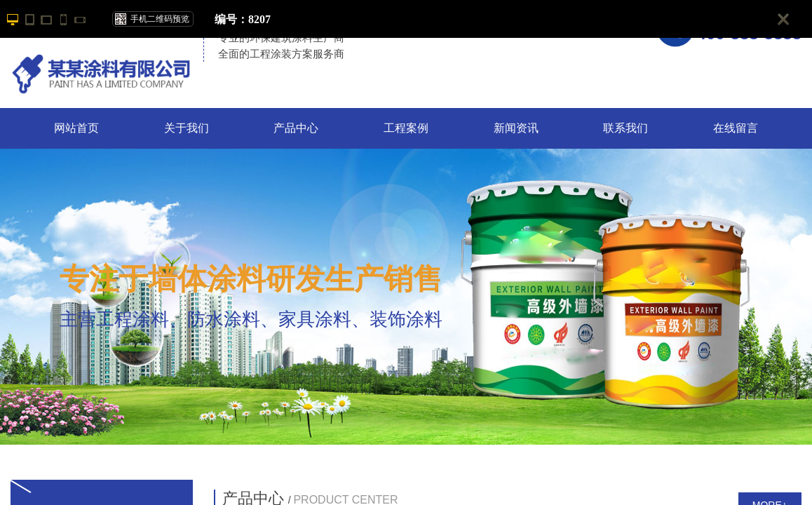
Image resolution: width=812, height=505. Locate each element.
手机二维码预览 (160, 19)
